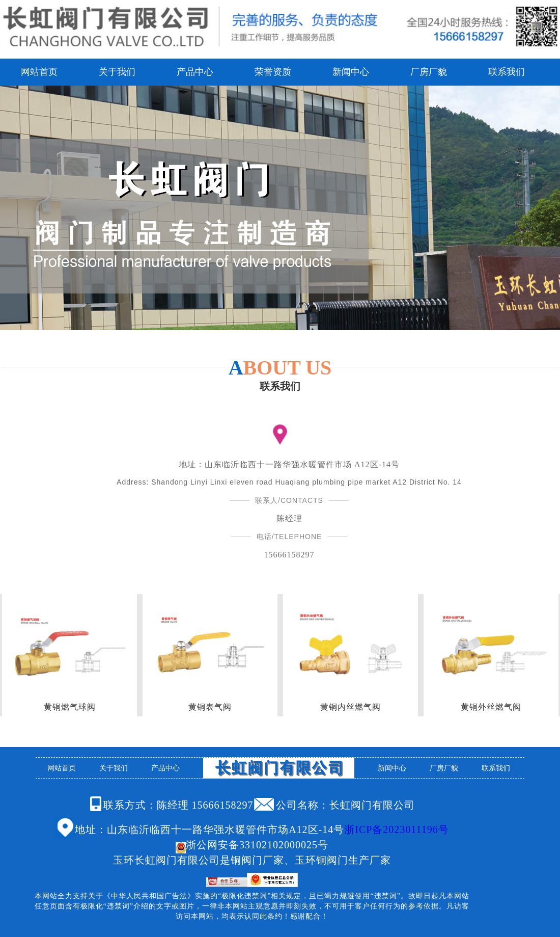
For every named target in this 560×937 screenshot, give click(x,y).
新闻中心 (351, 72)
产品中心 (195, 72)
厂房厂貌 (429, 72)
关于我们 (117, 72)
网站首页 (39, 72)
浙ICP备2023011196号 (397, 829)
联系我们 (507, 72)
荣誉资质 (273, 72)
